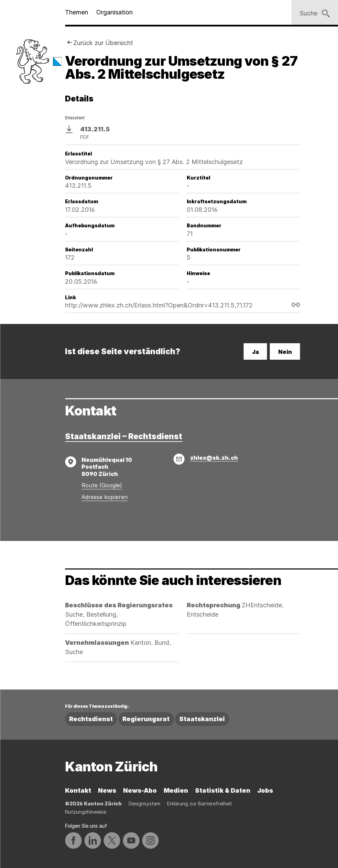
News (107, 790)
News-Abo (140, 790)
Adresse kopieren (105, 497)
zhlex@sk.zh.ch (214, 458)
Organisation (115, 12)
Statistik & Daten (223, 790)
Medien (176, 790)
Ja (255, 352)
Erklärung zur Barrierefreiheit (200, 804)
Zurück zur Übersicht (103, 43)
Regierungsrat (146, 719)
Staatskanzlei (202, 719)
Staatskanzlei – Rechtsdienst (124, 436)
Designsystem (144, 804)
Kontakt (78, 790)
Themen (77, 12)
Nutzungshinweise (86, 812)
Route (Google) (102, 485)
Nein (285, 352)
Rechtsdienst (91, 719)
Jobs (265, 790)
